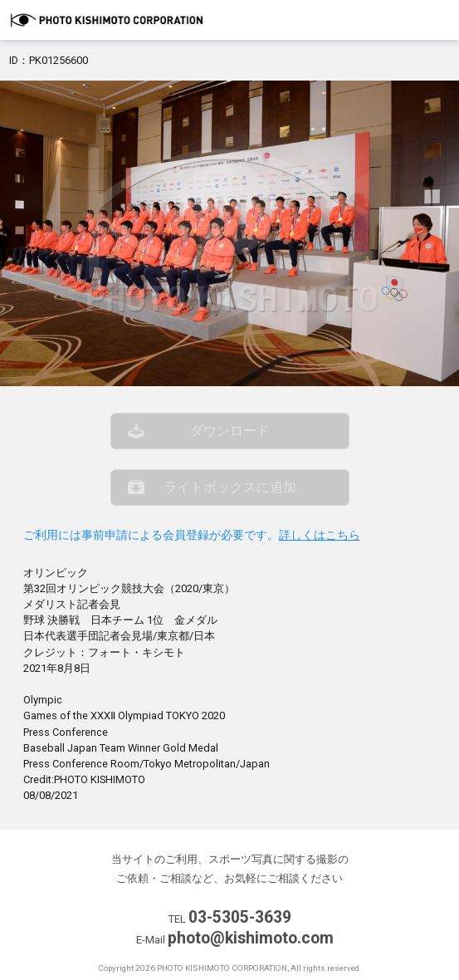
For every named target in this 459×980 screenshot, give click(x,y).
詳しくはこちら (320, 535)
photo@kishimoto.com (251, 938)
